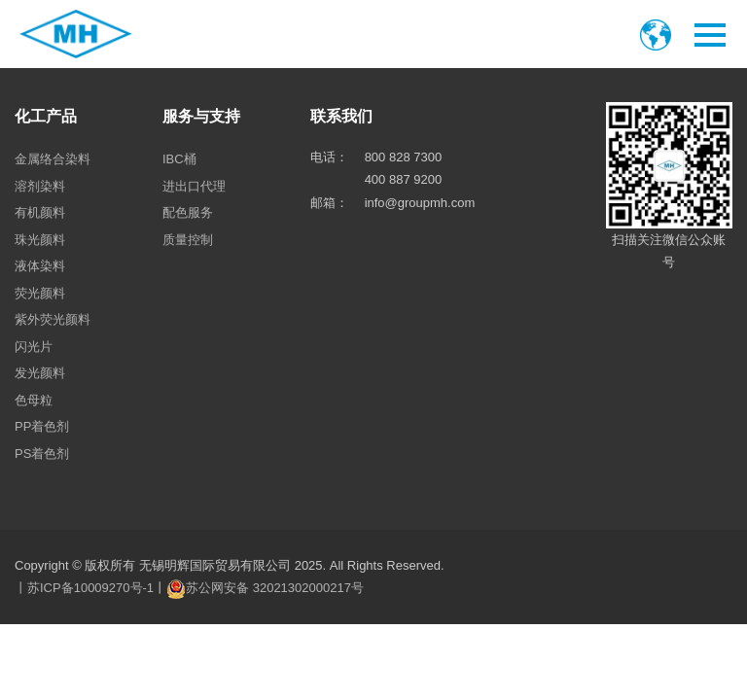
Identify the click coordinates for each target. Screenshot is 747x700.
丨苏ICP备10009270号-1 (84, 588)
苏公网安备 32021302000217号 (275, 588)
